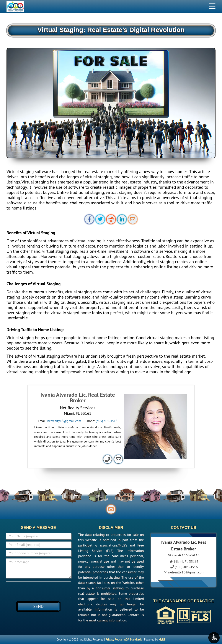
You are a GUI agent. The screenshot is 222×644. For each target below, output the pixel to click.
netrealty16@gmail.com (64, 421)
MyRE (162, 640)
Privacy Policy (114, 640)
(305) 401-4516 (107, 421)
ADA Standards (133, 640)
